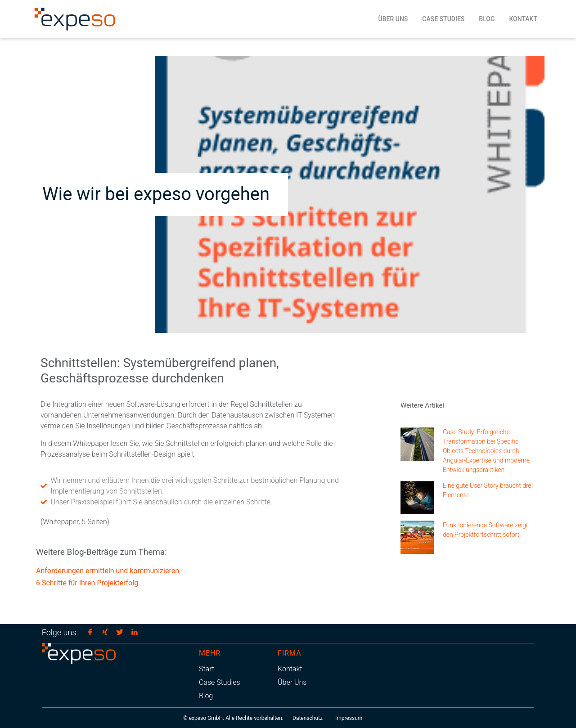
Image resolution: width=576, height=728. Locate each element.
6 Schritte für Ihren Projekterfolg (87, 583)
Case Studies (443, 19)
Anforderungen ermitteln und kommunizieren (108, 571)
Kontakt (523, 19)
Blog (487, 19)
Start (207, 669)
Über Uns (393, 19)
